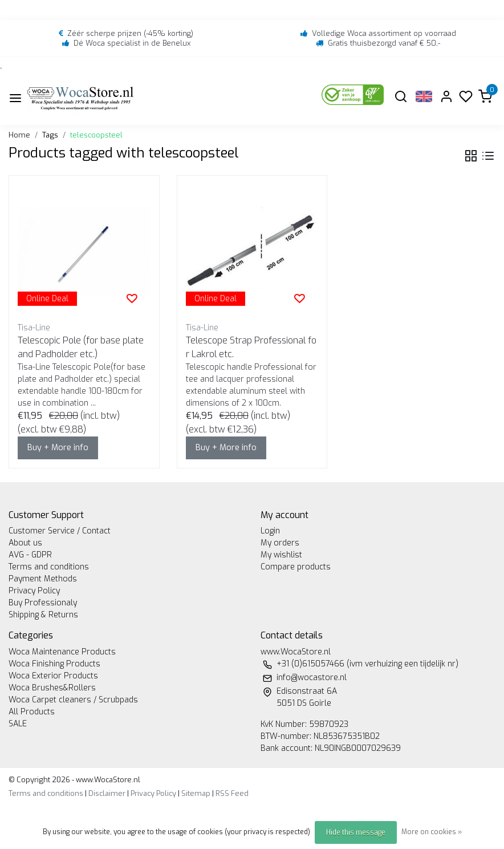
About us (25, 543)
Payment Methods (43, 579)
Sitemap (196, 793)
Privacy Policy (34, 591)
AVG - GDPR (30, 555)
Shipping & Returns (43, 615)
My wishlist (281, 555)
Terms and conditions (49, 567)
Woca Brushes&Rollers (52, 688)
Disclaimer (107, 793)
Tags (50, 135)
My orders (280, 543)
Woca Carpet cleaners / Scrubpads (73, 700)
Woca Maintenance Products (62, 652)
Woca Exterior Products (53, 676)
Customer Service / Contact (60, 531)
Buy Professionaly (43, 603)
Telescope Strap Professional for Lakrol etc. (251, 347)
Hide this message (356, 832)
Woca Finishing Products (54, 664)
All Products (32, 712)
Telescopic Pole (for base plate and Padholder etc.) (81, 347)
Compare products (296, 567)
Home (19, 135)
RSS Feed (232, 793)
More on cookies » (432, 832)
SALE (18, 724)
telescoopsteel (96, 135)
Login (270, 531)
